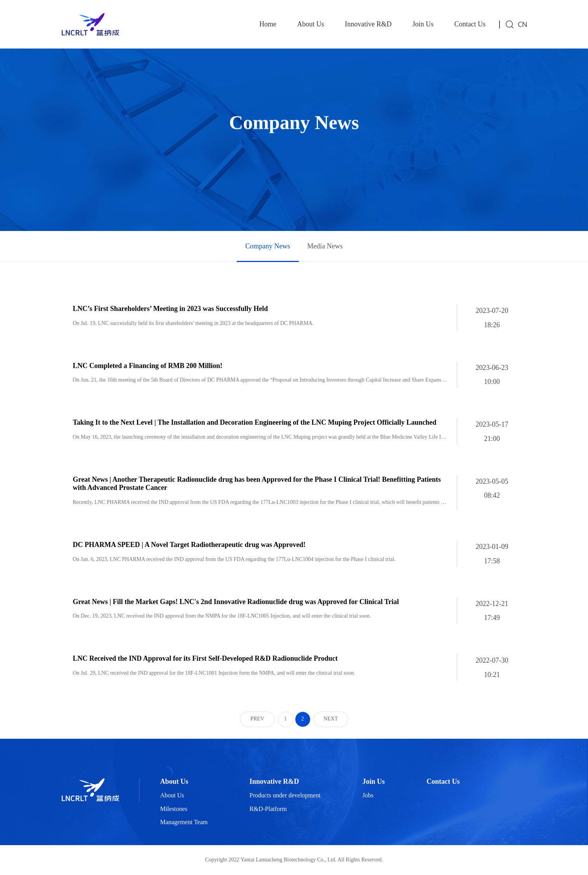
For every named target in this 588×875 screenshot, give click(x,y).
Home (268, 24)
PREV (257, 719)
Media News (325, 246)
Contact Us (470, 24)
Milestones (173, 809)
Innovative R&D (368, 24)
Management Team (184, 822)
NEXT (330, 719)
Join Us (423, 24)
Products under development (285, 795)
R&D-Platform (268, 809)
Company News (268, 246)
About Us (310, 24)
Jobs (368, 795)
